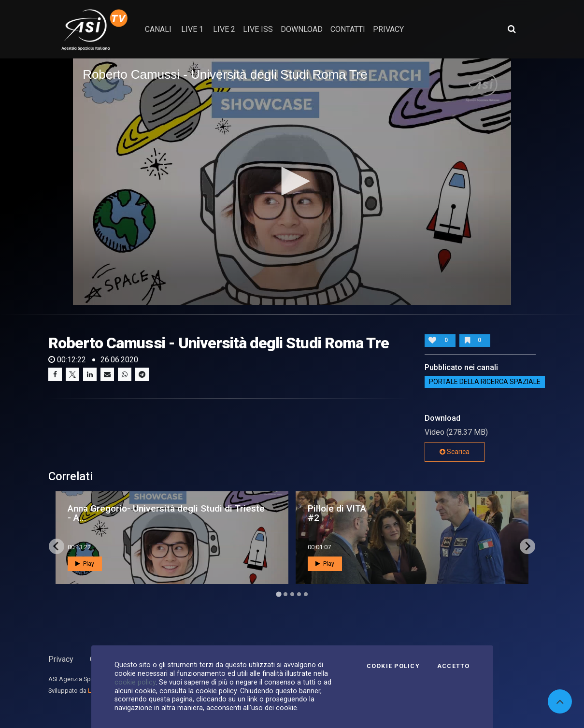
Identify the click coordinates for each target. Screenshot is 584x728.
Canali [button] (158, 29)
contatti (348, 29)
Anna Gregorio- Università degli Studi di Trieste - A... (166, 513)
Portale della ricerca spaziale (485, 382)
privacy (388, 29)
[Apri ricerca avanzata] (512, 29)
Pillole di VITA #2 (337, 513)
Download (302, 29)
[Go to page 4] (299, 594)
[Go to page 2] (285, 594)
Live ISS (258, 29)
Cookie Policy (393, 666)
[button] (292, 181)
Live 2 (224, 29)
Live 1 (192, 29)
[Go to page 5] (306, 594)
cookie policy (135, 682)
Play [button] (85, 564)
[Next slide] (527, 546)
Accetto (454, 666)
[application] (292, 182)
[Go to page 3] (292, 594)
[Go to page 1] (278, 594)
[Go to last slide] (57, 546)
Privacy (61, 659)
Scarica (455, 452)
